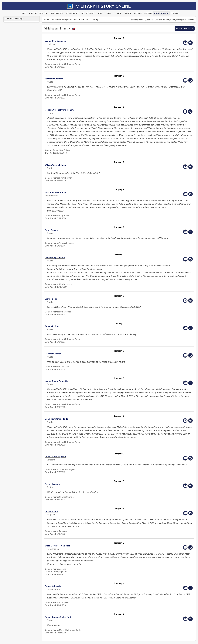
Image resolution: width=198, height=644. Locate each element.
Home (46, 19)
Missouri (73, 19)
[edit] (190, 43)
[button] (97, 41)
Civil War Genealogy (59, 19)
